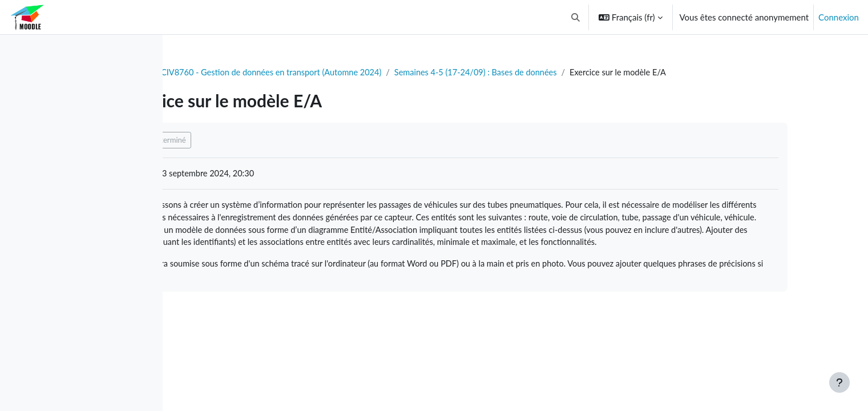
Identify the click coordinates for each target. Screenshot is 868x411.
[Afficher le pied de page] (839, 382)
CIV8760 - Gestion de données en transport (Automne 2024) (372, 72)
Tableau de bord (215, 72)
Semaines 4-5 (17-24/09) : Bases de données (583, 72)
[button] (576, 17)
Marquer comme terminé (240, 140)
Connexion (839, 17)
